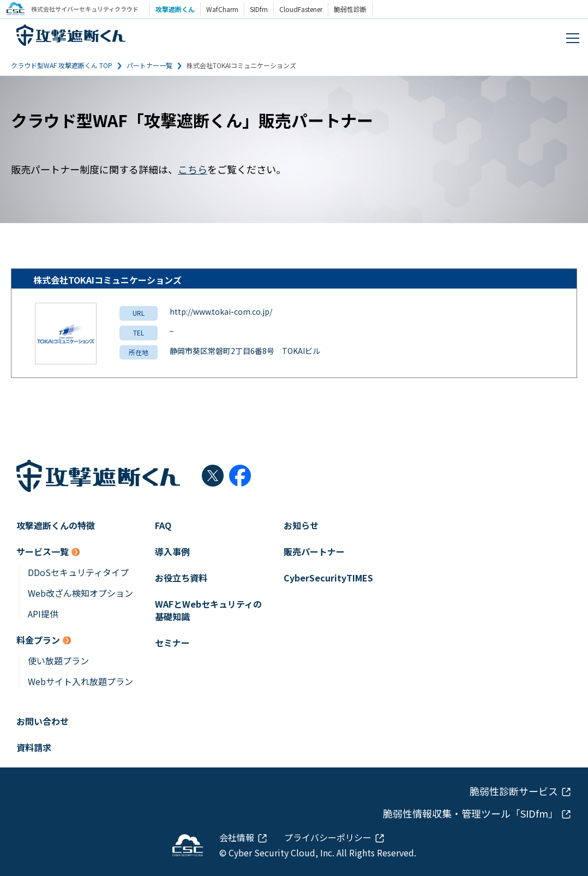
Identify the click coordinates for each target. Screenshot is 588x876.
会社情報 (237, 837)
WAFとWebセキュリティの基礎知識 (208, 610)
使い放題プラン (58, 661)
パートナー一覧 (149, 65)
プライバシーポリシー (328, 837)
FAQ (163, 526)
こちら (193, 169)
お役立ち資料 (181, 578)
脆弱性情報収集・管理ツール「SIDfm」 (470, 814)
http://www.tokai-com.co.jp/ (221, 311)
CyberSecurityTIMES (328, 578)
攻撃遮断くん (178, 9)
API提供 (43, 614)
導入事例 (172, 552)
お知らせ (301, 526)
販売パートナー (314, 552)
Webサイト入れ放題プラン (80, 682)
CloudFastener (304, 9)
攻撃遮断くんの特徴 (56, 526)
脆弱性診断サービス (514, 791)
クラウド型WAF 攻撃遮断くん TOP (62, 65)
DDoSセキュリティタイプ (78, 572)
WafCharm (225, 9)
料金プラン (38, 640)
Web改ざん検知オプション (80, 593)
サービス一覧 (43, 552)
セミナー (172, 643)
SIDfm (262, 9)
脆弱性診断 (353, 9)
